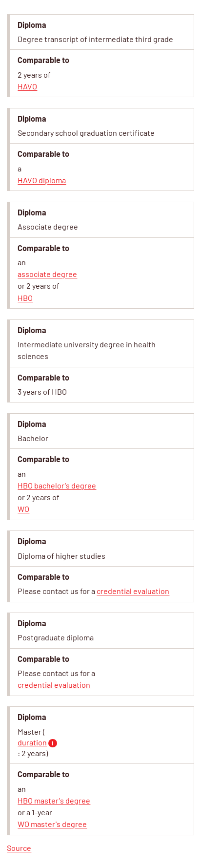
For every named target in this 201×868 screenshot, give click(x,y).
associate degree (47, 274)
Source (19, 848)
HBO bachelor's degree (57, 485)
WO (23, 509)
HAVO (27, 86)
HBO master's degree (54, 800)
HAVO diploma (42, 180)
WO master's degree (52, 824)
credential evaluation (133, 591)
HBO (25, 298)
